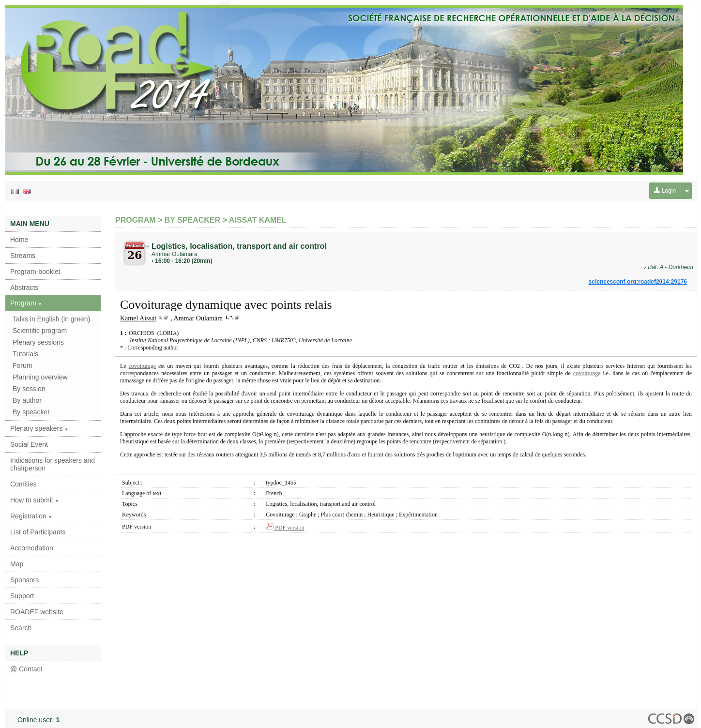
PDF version (285, 528)
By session (29, 389)
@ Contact (26, 669)
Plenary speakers (39, 428)
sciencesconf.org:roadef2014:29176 (638, 282)
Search (21, 628)
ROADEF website (37, 612)
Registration (31, 516)
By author (27, 400)
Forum (22, 365)
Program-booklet (35, 272)
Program (26, 303)
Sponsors (24, 580)
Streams (23, 256)
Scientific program (40, 331)
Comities (23, 484)
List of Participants (38, 532)
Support (22, 596)
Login (665, 191)
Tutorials (25, 354)
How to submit (35, 500)
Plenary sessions (38, 342)
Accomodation (32, 548)
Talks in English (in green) (51, 319)
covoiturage (143, 366)
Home (19, 240)
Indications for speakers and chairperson (53, 464)
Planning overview (40, 377)
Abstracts (24, 288)
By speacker (31, 412)
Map (17, 564)
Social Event (29, 444)
